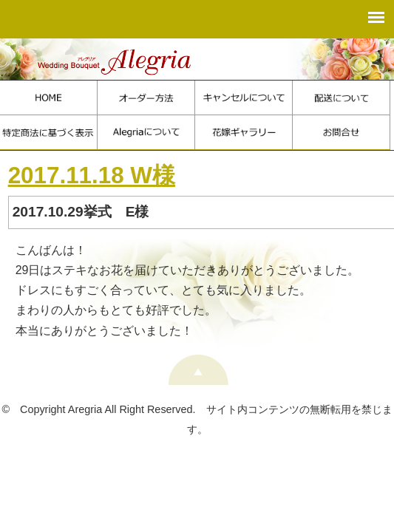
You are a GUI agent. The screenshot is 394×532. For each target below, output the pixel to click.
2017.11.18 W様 (92, 175)
